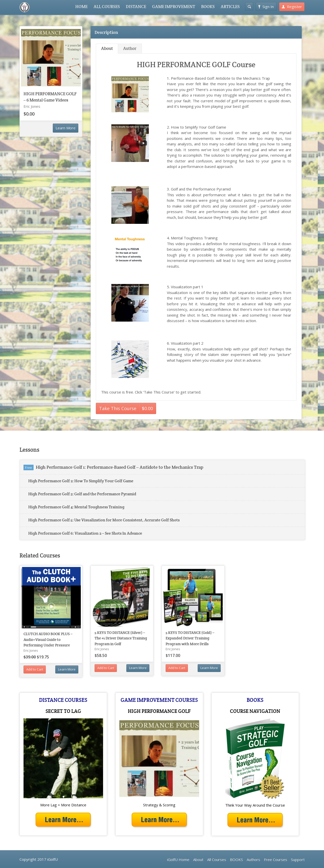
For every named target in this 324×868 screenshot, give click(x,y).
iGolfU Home (178, 859)
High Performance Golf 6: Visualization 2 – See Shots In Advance (85, 533)
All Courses (217, 859)
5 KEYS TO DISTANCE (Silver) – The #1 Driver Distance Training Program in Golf (121, 638)
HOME (81, 7)
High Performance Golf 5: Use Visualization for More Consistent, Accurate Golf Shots (104, 520)
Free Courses (276, 859)
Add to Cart (35, 669)
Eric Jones (32, 106)
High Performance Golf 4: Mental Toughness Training (76, 507)
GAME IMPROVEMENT (174, 7)
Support (298, 859)
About (107, 48)
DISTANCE (136, 7)
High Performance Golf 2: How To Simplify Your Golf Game (81, 481)
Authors (253, 859)
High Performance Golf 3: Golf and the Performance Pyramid (82, 494)
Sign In (266, 7)
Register (292, 7)
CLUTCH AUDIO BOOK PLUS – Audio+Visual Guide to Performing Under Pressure (48, 639)
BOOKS (208, 7)
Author (130, 48)
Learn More (66, 128)
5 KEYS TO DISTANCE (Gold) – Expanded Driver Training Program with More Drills (190, 638)
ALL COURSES (107, 7)
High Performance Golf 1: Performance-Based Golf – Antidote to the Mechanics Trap (120, 467)
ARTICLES (230, 7)
